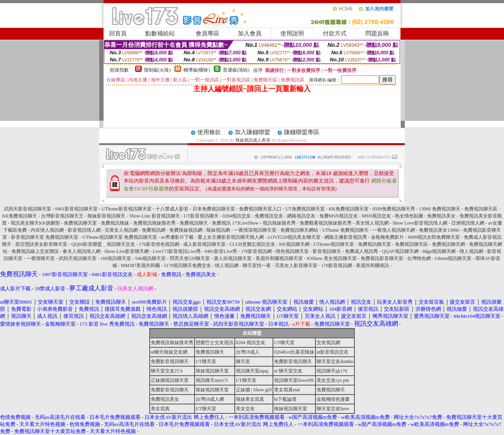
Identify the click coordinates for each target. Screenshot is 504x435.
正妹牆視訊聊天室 (170, 380)
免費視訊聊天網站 (299, 230)
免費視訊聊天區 (481, 209)
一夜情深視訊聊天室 (255, 230)
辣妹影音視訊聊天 (106, 216)
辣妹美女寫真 (250, 399)
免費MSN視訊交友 (339, 216)
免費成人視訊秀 (361, 251)
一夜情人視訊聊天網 (394, 230)
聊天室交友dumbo (335, 361)
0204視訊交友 (237, 216)
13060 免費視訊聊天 (440, 209)
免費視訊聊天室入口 (260, 209)
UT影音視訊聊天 (201, 216)
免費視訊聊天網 (448, 244)
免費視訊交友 (269, 216)
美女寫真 (160, 409)
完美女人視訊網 (121, 230)
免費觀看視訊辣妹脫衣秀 (326, 223)
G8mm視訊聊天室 (453, 258)
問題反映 (377, 33)
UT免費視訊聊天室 (305, 209)
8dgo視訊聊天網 (439, 251)
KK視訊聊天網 (294, 244)
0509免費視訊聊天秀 (394, 209)
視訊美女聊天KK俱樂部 (35, 223)
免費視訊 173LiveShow (235, 223)
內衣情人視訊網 (47, 230)
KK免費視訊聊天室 (349, 209)
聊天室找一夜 (257, 265)
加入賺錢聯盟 (252, 132)
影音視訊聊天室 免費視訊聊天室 (45, 237)
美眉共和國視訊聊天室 (279, 258)
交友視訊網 (328, 343)
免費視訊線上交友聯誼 (35, 251)
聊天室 (243, 361)
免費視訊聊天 (194, 223)
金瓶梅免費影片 (387, 237)
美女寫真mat (287, 390)
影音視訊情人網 (84, 230)
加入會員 (250, 33)
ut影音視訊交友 (333, 352)
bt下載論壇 (285, 399)
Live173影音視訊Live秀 (177, 251)
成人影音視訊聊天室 (204, 244)
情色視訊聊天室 (292, 251)
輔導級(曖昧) (197, 70)
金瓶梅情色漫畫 (333, 399)
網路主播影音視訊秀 (346, 237)
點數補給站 (160, 33)
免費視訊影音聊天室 (382, 258)
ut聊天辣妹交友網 (169, 352)
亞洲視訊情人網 (468, 223)
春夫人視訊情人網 (82, 251)
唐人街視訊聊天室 (233, 258)
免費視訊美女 (441, 216)
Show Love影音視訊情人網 (420, 223)
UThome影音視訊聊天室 (127, 209)
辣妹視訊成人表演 (253, 140)
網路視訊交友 (301, 216)
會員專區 (208, 33)
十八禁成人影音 (172, 209)
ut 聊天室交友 (288, 371)
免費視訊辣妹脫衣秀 (154, 223)
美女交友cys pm (333, 380)
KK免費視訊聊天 (19, 216)
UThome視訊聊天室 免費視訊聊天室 (120, 237)
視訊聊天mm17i (212, 380)
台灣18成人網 (210, 399)
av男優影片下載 (177, 237)
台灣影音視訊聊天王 (62, 216)
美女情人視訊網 (372, 223)
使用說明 (292, 33)
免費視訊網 (154, 230)
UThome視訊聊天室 (334, 244)
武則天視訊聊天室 (78, 258)
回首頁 (118, 33)
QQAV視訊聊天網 (400, 251)
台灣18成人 (248, 352)
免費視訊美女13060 (439, 230)
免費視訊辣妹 (115, 223)
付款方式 (335, 33)
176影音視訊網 (256, 251)
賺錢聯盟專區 (302, 132)
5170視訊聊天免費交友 (187, 265)
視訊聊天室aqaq (252, 371)
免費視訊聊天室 (80, 223)
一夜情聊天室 (41, 258)
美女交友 (245, 409)
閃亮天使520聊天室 (190, 258)
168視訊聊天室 (116, 258)
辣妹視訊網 (218, 230)
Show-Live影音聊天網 (127, 251)
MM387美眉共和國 (140, 265)
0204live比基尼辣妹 (294, 352)
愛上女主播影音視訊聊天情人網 (231, 237)
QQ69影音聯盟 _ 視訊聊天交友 (103, 244)
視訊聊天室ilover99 (294, 380)
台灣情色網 (419, 258)
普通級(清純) (236, 70)
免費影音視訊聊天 (170, 361)
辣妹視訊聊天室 (212, 371)
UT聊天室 (284, 343)
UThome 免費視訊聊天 (345, 230)
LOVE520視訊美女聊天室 (294, 237)
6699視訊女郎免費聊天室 (434, 237)
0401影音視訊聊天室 (76, 209)
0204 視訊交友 (251, 343)
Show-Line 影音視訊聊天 (154, 216)
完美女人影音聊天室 (296, 265)
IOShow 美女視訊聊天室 (332, 258)
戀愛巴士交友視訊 (215, 343)
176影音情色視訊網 (159, 244)
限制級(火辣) (157, 70)
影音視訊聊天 (327, 251)
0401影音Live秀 (221, 251)
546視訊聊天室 (150, 258)
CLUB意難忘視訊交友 (252, 244)
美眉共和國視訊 (372, 265)
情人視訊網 (471, 251)
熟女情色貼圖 (409, 216)
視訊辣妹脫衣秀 (279, 223)
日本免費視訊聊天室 (214, 209)
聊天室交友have (333, 409)
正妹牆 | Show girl (254, 390)
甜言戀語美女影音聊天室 (41, 244)
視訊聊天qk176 (332, 371)
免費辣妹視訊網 (186, 230)
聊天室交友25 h (167, 371)
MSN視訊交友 (376, 216)
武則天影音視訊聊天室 (28, 209)
